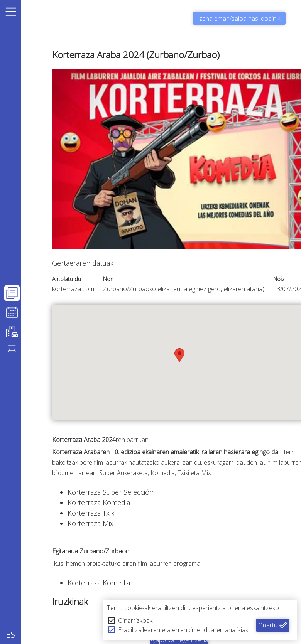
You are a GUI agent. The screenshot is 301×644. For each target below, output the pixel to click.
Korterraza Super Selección (111, 492)
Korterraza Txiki (91, 513)
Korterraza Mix (90, 523)
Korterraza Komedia (99, 502)
